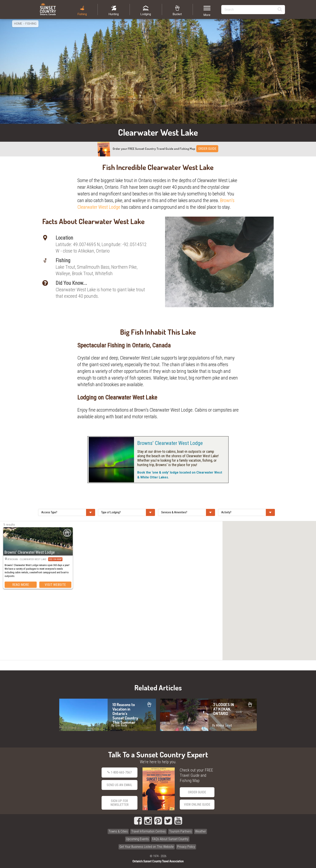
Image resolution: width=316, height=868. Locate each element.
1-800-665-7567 (119, 773)
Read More (21, 585)
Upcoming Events (137, 839)
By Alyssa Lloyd (222, 725)
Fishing (31, 24)
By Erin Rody (119, 725)
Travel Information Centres (148, 831)
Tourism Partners (180, 831)
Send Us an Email (119, 785)
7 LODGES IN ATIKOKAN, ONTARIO (208, 715)
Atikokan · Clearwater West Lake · (35, 559)
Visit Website (55, 585)
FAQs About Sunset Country (170, 839)
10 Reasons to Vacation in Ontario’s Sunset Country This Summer (108, 715)
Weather (201, 831)
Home (18, 24)
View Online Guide (197, 805)
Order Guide (197, 792)
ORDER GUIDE (207, 149)
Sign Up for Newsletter (120, 803)
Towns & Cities (118, 831)
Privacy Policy (186, 847)
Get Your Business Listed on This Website (147, 847)
